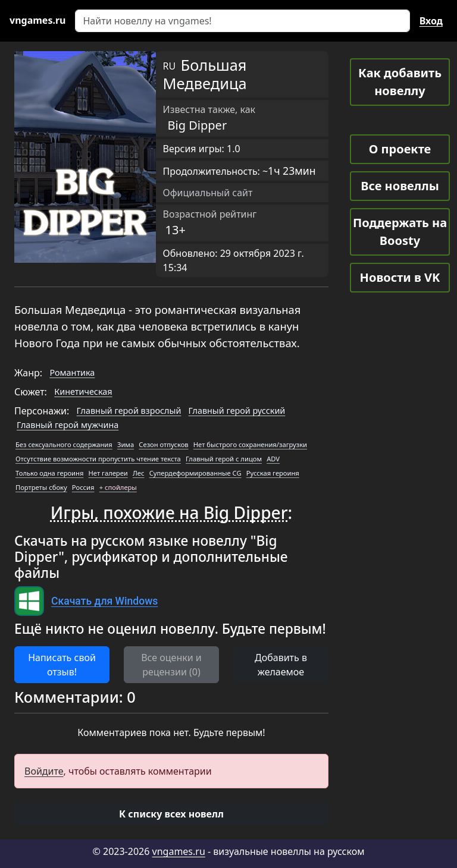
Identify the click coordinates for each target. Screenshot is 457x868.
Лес (139, 473)
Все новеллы (400, 186)
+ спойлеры (118, 487)
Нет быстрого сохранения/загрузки (250, 444)
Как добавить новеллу (400, 82)
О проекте (400, 149)
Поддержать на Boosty (400, 232)
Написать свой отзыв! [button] (62, 665)
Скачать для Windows (104, 601)
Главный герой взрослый (129, 411)
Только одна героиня (49, 473)
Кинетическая (83, 391)
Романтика (72, 372)
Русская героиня (273, 473)
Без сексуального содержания (64, 444)
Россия (83, 487)
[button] (171, 814)
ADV (273, 459)
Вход (431, 21)
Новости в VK (400, 277)
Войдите (44, 771)
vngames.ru (179, 851)
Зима (126, 444)
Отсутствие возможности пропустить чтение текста (98, 459)
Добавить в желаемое (281, 665)
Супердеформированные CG (195, 473)
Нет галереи (108, 473)
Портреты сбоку (41, 487)
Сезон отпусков (163, 444)
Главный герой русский (237, 411)
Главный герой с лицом (224, 459)
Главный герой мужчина (68, 425)
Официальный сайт (208, 193)
